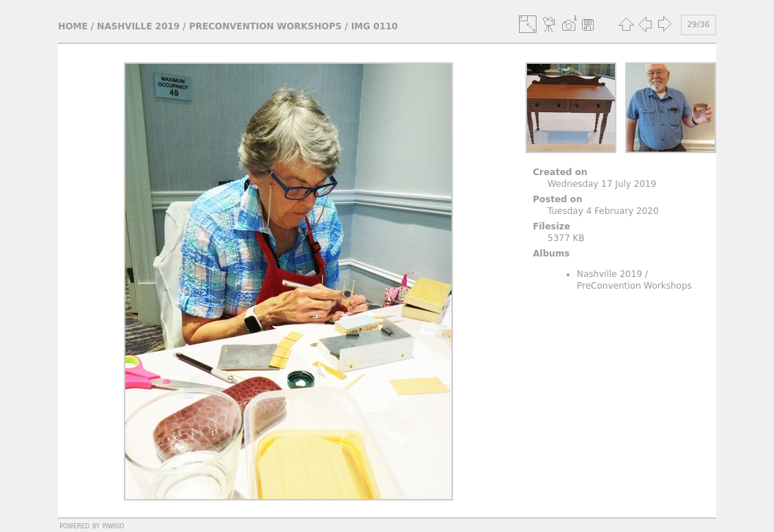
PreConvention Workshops (265, 26)
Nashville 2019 (138, 26)
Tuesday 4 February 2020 (603, 211)
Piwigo (114, 525)
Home (73, 26)
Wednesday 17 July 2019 (602, 184)
